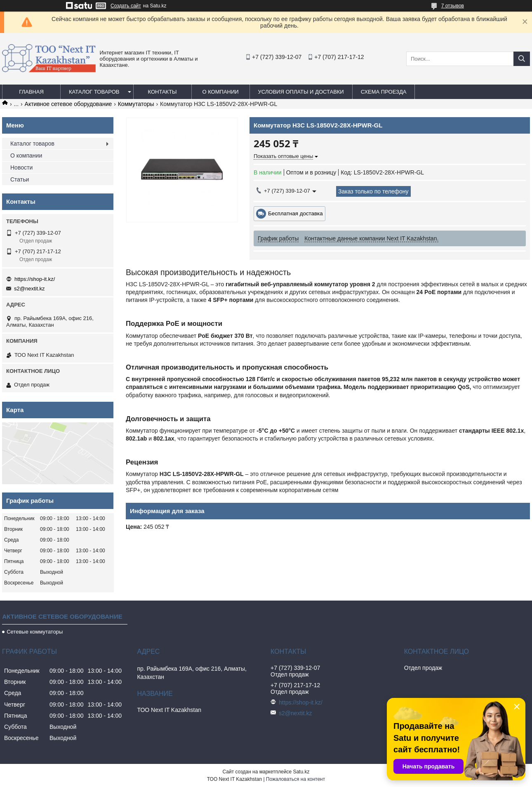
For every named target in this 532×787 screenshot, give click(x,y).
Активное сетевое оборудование (68, 104)
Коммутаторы (136, 104)
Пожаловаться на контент (295, 779)
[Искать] (522, 59)
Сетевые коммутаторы (35, 632)
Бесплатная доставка (295, 213)
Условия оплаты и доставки (301, 92)
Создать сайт (126, 6)
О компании (220, 92)
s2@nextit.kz (29, 289)
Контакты (162, 92)
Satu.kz (301, 772)
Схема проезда (384, 92)
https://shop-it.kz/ (35, 279)
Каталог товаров (94, 92)
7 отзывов (453, 6)
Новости (21, 167)
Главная (31, 92)
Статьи (20, 179)
